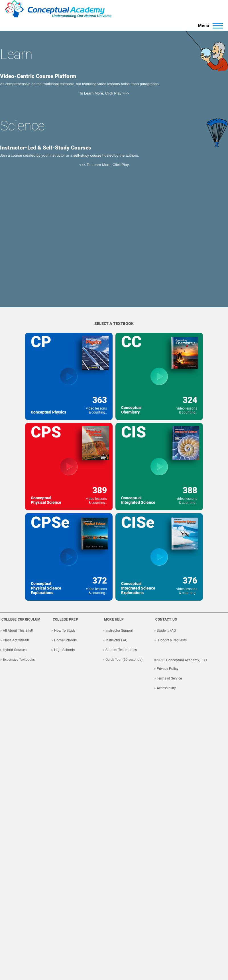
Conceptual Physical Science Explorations (46, 588)
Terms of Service (169, 678)
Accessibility (166, 688)
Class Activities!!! (16, 640)
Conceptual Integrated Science (138, 500)
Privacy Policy (168, 669)
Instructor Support (119, 631)
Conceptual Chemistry (131, 410)
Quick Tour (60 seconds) (124, 660)
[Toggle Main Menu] (209, 26)
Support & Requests (172, 640)
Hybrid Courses (15, 650)
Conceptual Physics (48, 412)
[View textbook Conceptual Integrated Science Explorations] (159, 557)
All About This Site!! (18, 631)
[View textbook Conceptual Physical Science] (69, 467)
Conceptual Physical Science (46, 500)
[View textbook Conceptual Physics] (69, 376)
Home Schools (65, 640)
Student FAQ (166, 631)
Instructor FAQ (116, 640)
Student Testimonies (121, 650)
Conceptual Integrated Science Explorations (138, 588)
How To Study (65, 631)
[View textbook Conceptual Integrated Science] (159, 467)
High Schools (64, 650)
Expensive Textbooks (19, 660)
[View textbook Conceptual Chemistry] (159, 376)
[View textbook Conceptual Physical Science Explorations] (69, 557)
